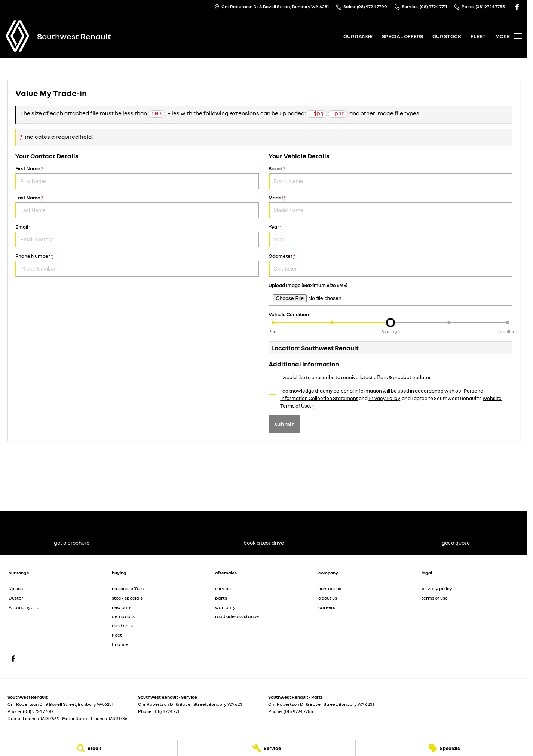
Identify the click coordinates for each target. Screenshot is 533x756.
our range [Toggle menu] (358, 36)
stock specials (127, 598)
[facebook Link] (517, 7)
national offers (128, 589)
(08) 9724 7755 (298, 711)
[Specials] (444, 748)
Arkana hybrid (24, 607)
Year (390, 236)
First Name (137, 177)
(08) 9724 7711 (167, 711)
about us (328, 598)
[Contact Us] (272, 7)
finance (120, 644)
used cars (122, 626)
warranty (225, 607)
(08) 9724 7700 (38, 711)
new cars (122, 607)
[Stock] (89, 748)
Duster (16, 598)
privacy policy (437, 589)
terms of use (435, 598)
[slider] (390, 323)
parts (221, 598)
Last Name (137, 206)
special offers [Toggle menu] (402, 36)
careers (327, 607)
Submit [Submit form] (284, 424)
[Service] (266, 748)
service (223, 589)
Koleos (16, 589)
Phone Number (137, 265)
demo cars (123, 616)
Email (137, 236)
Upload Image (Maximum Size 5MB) (390, 294)
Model (390, 206)
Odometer (390, 265)
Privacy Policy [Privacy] (384, 398)
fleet (478, 36)
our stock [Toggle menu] (447, 36)
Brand (390, 177)
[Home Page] (18, 36)
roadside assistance (237, 616)
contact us (330, 589)
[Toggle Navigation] (509, 36)
